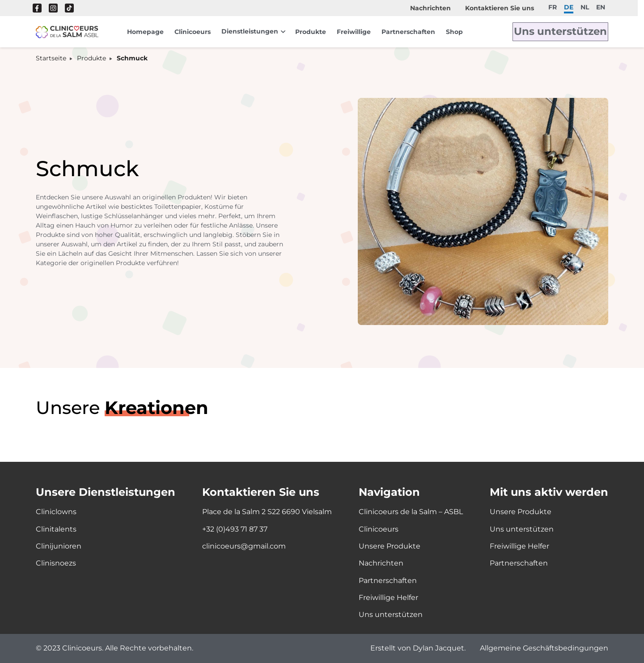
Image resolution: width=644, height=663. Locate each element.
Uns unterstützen (570, 32)
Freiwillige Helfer (388, 598)
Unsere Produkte (390, 546)
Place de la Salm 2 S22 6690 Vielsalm (267, 512)
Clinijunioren (59, 546)
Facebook (37, 8)
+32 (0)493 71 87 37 (235, 529)
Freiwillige (354, 32)
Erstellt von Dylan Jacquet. (418, 648)
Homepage (145, 32)
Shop (454, 32)
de (569, 7)
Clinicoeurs (193, 32)
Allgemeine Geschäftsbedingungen (544, 648)
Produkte (311, 32)
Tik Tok (69, 8)
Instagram (53, 8)
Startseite (51, 58)
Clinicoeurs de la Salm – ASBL (411, 512)
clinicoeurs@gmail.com (244, 546)
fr (553, 7)
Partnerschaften (408, 32)
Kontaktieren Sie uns (500, 8)
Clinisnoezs (56, 563)
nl (585, 7)
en (601, 7)
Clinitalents (56, 529)
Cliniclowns (56, 512)
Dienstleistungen (250, 31)
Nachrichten (430, 8)
